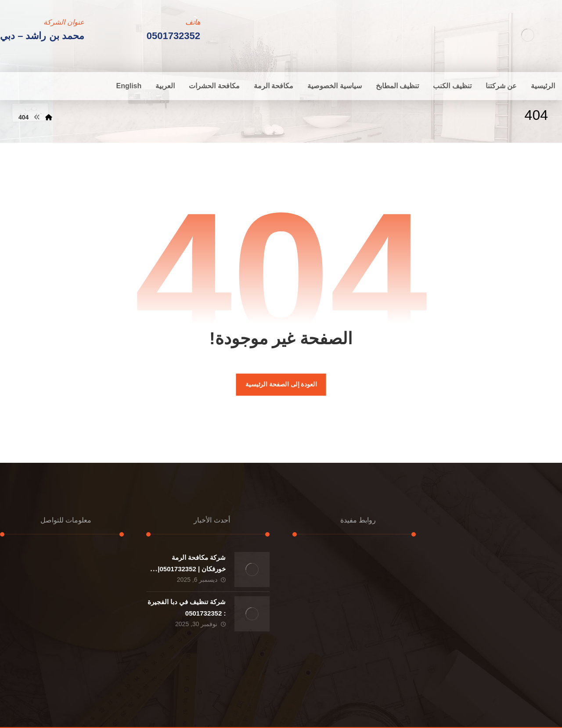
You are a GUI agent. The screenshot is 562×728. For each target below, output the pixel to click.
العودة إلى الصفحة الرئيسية (281, 384)
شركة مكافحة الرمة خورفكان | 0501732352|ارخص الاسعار (192, 568)
